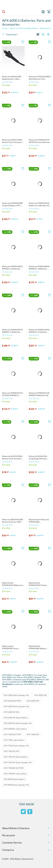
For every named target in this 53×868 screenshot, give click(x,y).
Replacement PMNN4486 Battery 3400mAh (38, 647)
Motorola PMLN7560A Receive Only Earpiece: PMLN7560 (12, 141)
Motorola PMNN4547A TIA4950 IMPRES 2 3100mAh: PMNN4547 (12, 394)
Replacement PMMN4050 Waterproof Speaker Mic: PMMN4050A (13, 584)
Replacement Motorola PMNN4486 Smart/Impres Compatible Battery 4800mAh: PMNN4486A (40, 521)
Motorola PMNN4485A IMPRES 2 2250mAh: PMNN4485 (12, 268)
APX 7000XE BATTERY (14, 768)
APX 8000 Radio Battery (14, 779)
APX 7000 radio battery (14, 740)
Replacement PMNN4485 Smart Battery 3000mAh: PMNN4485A (10, 647)
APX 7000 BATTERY (13, 734)
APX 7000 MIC (33, 734)
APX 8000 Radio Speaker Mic (16, 785)
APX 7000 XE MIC (12, 751)
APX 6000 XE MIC (12, 712)
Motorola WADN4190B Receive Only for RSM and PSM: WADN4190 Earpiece (12, 521)
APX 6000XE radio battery (15, 729)
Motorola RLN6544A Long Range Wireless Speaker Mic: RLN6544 (39, 458)
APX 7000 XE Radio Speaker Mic (18, 762)
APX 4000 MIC (41, 695)
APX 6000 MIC (33, 701)
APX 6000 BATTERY (13, 701)
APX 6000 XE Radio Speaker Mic (18, 723)
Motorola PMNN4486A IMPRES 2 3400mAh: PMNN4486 (39, 268)
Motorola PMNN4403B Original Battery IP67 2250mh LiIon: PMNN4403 (12, 204)
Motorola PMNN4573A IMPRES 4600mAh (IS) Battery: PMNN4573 (39, 394)
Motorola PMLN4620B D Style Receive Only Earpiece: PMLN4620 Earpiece (40, 78)
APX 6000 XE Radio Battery (16, 718)
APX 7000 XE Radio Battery (16, 757)
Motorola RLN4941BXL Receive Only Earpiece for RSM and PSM (12, 458)
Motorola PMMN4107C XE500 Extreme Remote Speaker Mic (39, 141)
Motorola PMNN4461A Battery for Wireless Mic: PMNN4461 (40, 204)
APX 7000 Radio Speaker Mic (16, 746)
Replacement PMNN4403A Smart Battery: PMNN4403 (38, 584)
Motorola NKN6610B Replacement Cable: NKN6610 (12, 78)
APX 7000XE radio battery (15, 774)
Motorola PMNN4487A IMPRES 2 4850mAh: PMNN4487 (12, 331)
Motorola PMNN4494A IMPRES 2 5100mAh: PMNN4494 (39, 331)
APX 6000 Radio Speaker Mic (16, 706)
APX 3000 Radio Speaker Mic (16, 695)
